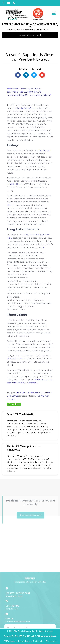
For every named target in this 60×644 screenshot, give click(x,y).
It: (43, 247)
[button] (18, 75)
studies (11, 205)
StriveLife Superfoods (25, 108)
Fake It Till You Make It (20, 414)
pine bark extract (15, 359)
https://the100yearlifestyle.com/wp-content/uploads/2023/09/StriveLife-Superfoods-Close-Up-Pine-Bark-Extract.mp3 (29, 92)
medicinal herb (14, 184)
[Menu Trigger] (54, 13)
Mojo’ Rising (44, 151)
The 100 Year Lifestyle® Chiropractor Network (35, 636)
